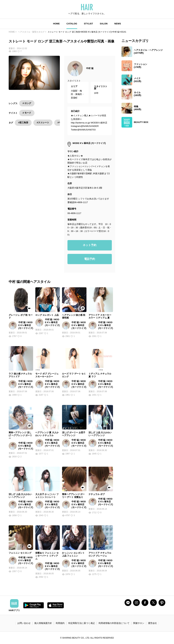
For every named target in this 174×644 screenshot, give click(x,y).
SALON (104, 24)
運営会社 (152, 623)
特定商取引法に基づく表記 (82, 623)
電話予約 (90, 259)
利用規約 (60, 623)
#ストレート (43, 123)
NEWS (118, 24)
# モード (27, 113)
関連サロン (139, 623)
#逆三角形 (23, 123)
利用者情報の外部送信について (114, 623)
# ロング (27, 103)
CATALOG (72, 24)
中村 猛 (90, 68)
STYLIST (88, 24)
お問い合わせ (24, 623)
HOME (56, 24)
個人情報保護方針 (43, 623)
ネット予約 (90, 245)
